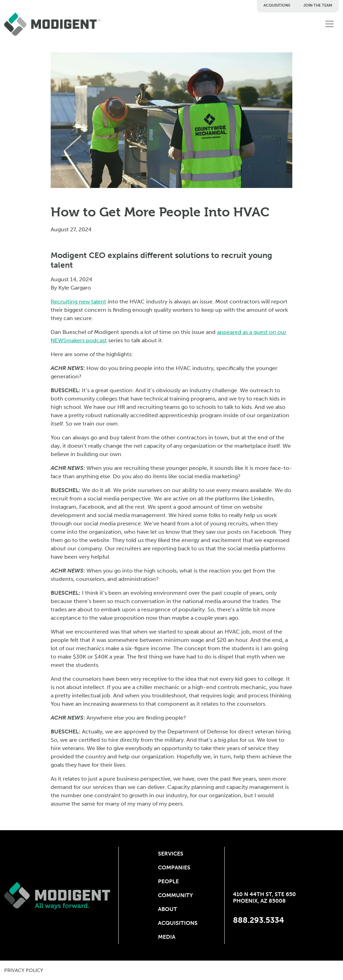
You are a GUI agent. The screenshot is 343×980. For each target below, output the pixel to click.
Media (167, 937)
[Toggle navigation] (329, 24)
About (168, 909)
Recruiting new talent (78, 302)
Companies (172, 867)
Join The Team (318, 5)
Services (171, 854)
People (168, 881)
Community (172, 895)
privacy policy (24, 970)
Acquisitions (277, 5)
